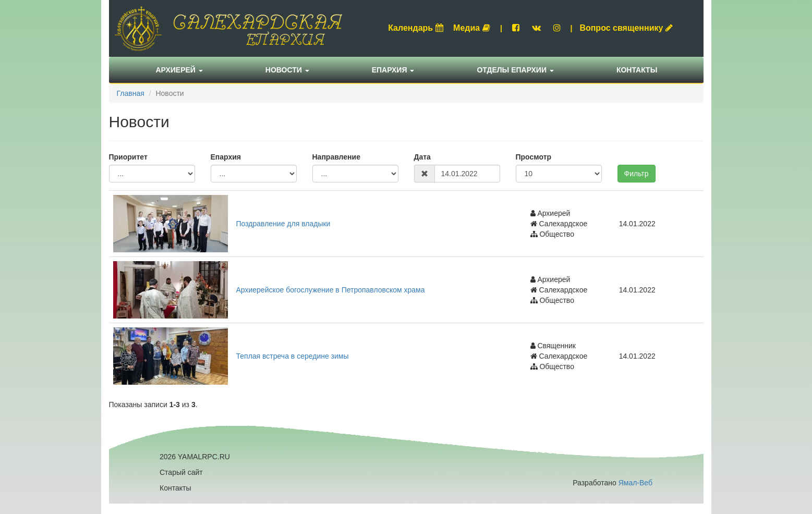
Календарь (416, 28)
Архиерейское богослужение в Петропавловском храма (331, 290)
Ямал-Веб (635, 483)
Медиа (472, 28)
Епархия (393, 70)
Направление (336, 157)
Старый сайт (181, 472)
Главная (131, 93)
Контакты (637, 70)
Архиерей (179, 70)
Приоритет (128, 157)
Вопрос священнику (626, 28)
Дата (422, 157)
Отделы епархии (515, 70)
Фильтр (637, 174)
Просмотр (534, 157)
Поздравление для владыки (283, 224)
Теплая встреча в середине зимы (293, 356)
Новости (287, 70)
